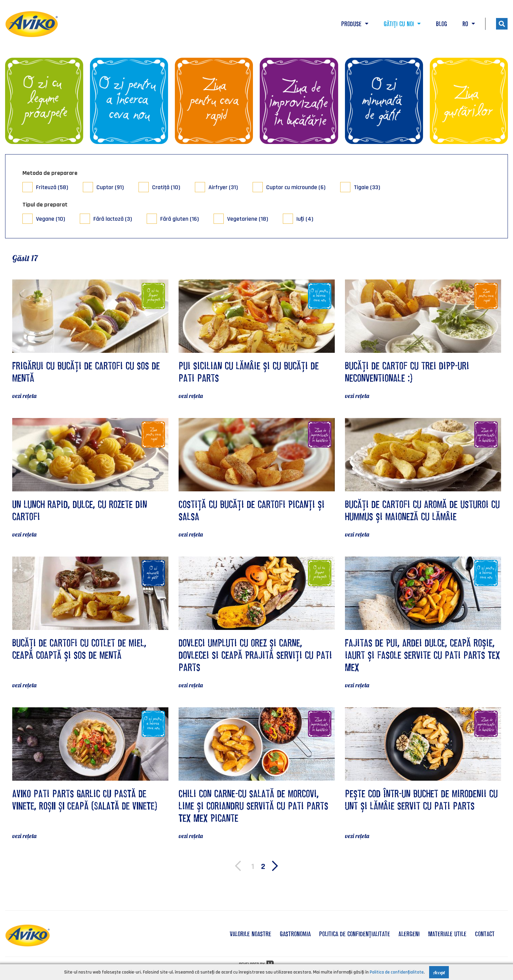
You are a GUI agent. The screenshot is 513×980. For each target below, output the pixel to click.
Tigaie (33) (367, 187)
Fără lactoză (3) (113, 219)
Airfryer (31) (223, 187)
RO (469, 24)
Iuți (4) (305, 219)
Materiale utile (447, 934)
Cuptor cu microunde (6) (296, 187)
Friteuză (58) (52, 187)
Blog (442, 24)
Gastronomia (295, 934)
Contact (485, 934)
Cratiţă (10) (166, 187)
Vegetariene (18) (248, 219)
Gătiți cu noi (402, 24)
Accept (439, 973)
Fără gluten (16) (180, 219)
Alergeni (409, 934)
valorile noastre (251, 934)
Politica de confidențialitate (355, 934)
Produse (355, 24)
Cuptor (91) (110, 187)
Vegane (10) (51, 219)
